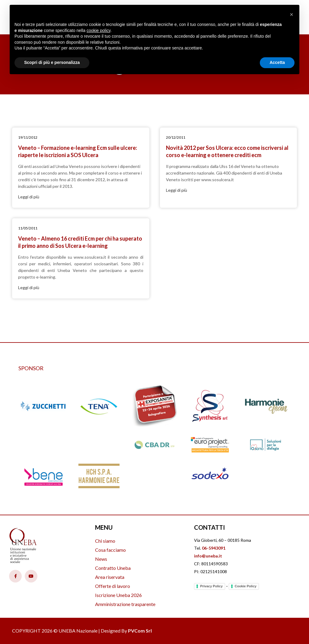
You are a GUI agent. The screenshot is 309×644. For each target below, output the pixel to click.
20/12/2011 (176, 137)
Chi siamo (105, 541)
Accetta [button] (277, 62)
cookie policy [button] (99, 30)
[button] (291, 14)
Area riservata (110, 577)
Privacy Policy (211, 586)
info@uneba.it (208, 556)
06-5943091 (214, 548)
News (101, 559)
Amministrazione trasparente (125, 604)
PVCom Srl (140, 631)
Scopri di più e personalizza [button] (52, 62)
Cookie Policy (246, 586)
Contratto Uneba (113, 568)
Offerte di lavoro (113, 586)
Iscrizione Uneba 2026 (118, 595)
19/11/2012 (28, 137)
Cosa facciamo (110, 550)
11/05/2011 (28, 228)
